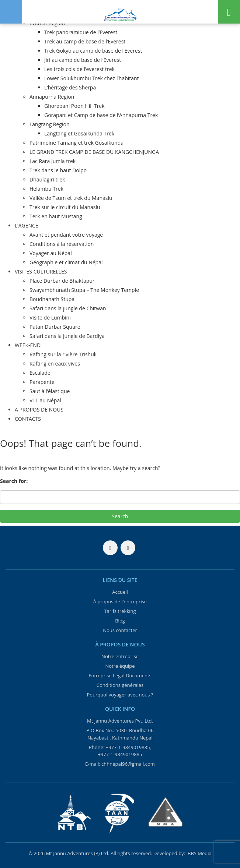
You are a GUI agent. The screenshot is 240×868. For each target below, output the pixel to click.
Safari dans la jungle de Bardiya (67, 336)
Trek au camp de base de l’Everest (85, 41)
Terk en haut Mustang (56, 216)
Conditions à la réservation (62, 244)
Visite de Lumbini (50, 317)
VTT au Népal (45, 400)
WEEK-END (28, 345)
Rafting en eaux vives (55, 364)
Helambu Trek (46, 189)
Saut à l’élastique (50, 391)
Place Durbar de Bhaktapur (62, 281)
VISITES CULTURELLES (41, 271)
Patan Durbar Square (55, 327)
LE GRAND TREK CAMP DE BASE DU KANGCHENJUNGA (94, 152)
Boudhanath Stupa (52, 299)
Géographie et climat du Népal (66, 262)
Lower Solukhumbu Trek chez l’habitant (92, 78)
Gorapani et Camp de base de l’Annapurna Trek (101, 115)
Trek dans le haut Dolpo (58, 170)
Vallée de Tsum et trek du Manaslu (71, 198)
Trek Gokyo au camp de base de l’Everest (93, 51)
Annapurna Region (52, 97)
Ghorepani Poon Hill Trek (74, 106)
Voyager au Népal (51, 253)
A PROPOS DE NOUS (39, 410)
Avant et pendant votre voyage (66, 235)
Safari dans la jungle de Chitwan (68, 308)
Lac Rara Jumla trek (53, 161)
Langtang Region (50, 124)
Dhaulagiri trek (47, 179)
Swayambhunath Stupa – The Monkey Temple (84, 290)
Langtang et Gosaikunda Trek (79, 133)
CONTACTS (28, 419)
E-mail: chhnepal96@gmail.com (120, 764)
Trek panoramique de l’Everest (81, 32)
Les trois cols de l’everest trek (79, 69)
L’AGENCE (27, 225)
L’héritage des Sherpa (70, 87)
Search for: (14, 481)
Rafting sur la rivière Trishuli (63, 354)
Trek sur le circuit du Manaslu (65, 207)
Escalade (40, 373)
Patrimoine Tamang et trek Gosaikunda (76, 143)
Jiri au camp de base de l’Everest (83, 60)
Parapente (42, 382)
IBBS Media (199, 853)
